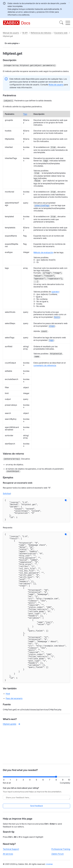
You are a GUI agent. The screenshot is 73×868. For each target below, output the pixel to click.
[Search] (61, 23)
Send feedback (37, 808)
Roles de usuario (56, 84)
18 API (25, 33)
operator (55, 291)
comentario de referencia (45, 364)
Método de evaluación (43, 252)
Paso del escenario (14, 734)
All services (8, 856)
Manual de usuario (11, 33)
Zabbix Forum (58, 856)
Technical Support (11, 851)
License (49, 866)
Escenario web (61, 33)
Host (8, 730)
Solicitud (7, 492)
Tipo (25, 114)
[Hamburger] (68, 23)
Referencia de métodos (41, 33)
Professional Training (61, 851)
